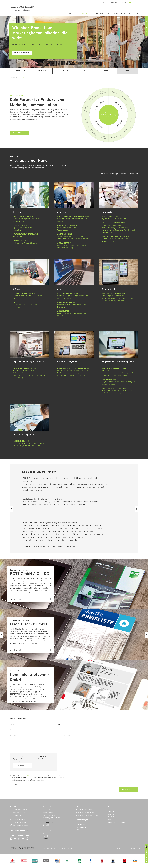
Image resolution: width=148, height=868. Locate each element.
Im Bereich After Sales (84, 810)
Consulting (20, 71)
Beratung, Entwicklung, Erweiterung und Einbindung (72, 314)
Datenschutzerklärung (26, 776)
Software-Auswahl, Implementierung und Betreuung (72, 305)
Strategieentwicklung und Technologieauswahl (67, 228)
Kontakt (124, 2)
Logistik (106, 71)
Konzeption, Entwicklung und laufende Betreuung (27, 305)
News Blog (105, 2)
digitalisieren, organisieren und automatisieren (24, 228)
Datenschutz (57, 848)
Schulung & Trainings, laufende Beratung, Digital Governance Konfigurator (117, 391)
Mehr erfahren (19, 133)
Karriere (135, 14)
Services (111, 812)
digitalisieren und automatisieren (114, 219)
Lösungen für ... (88, 14)
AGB (51, 848)
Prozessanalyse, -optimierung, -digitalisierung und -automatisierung (74, 245)
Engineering (63, 71)
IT (85, 71)
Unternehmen (125, 14)
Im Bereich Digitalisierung (85, 812)
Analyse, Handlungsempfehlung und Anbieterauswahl (26, 219)
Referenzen (100, 14)
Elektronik (42, 71)
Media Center (115, 2)
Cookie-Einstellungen (67, 848)
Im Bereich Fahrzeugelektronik (87, 815)
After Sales (47, 810)
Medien (127, 71)
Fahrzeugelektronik (50, 815)
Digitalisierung (48, 812)
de (130, 2)
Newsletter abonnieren (117, 822)
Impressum (46, 848)
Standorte (79, 830)
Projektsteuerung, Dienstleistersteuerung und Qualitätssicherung (119, 382)
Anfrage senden (129, 790)
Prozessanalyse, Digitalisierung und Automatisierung (116, 239)
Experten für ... (74, 14)
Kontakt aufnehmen (22, 53)
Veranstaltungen (112, 14)
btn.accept (22, 766)
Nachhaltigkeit (81, 827)
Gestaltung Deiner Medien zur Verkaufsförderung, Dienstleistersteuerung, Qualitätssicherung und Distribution (118, 298)
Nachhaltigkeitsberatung (51, 818)
